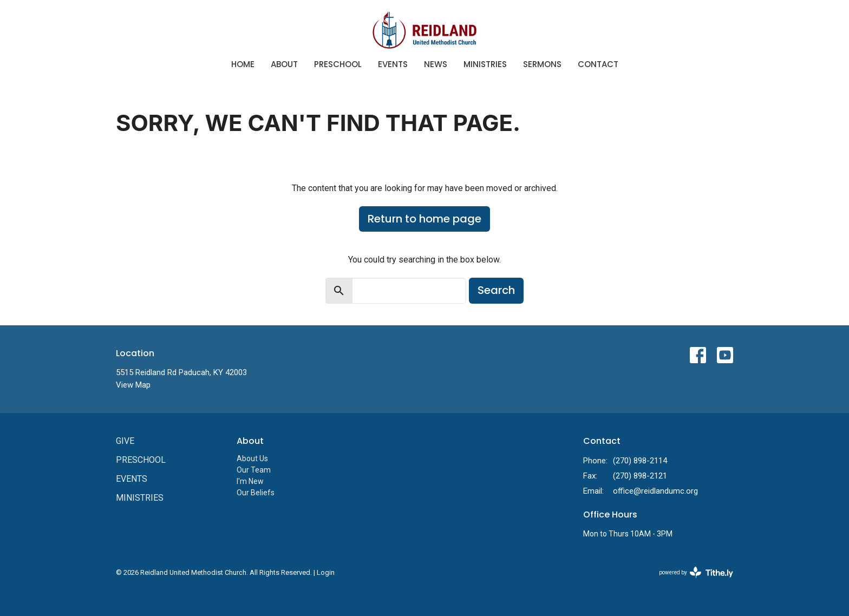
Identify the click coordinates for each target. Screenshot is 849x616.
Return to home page (424, 219)
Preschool (338, 64)
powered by (696, 572)
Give (125, 441)
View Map (133, 385)
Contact (598, 64)
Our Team (254, 470)
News (436, 64)
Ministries (485, 64)
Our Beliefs (256, 493)
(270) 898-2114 (640, 461)
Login (326, 572)
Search (496, 290)
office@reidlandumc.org (655, 491)
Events (393, 64)
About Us (252, 458)
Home (243, 64)
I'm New (250, 481)
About (284, 64)
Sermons (542, 64)
